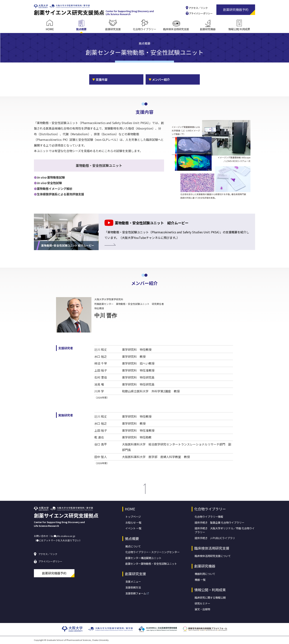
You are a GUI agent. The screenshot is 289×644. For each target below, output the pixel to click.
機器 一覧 (200, 580)
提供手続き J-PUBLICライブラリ (215, 538)
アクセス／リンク (198, 8)
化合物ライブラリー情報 (209, 517)
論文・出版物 (202, 609)
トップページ (133, 517)
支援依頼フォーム (136, 593)
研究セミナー (202, 603)
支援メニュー (133, 581)
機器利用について (205, 574)
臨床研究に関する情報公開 (210, 597)
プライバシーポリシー (201, 13)
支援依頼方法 (133, 587)
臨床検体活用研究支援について (213, 556)
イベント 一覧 (133, 528)
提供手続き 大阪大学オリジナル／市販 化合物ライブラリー (225, 530)
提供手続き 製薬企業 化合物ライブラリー (219, 522)
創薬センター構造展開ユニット (143, 558)
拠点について (133, 546)
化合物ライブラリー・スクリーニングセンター (152, 552)
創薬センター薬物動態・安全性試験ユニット (151, 564)
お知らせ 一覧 (133, 522)
